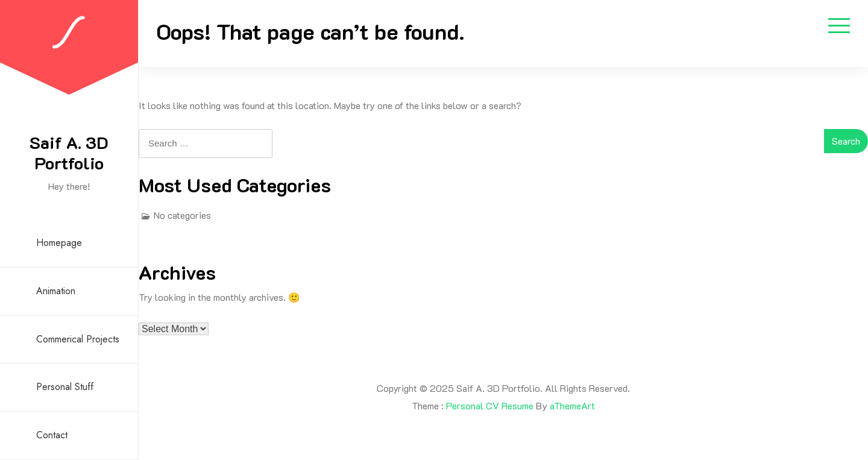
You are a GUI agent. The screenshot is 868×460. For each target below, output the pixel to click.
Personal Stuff (65, 387)
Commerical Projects (78, 339)
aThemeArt (572, 405)
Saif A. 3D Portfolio (69, 153)
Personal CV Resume (490, 405)
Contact (52, 435)
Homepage (59, 243)
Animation (56, 291)
